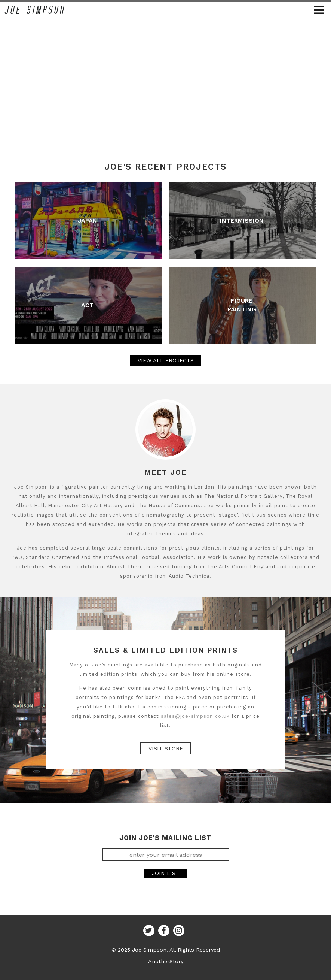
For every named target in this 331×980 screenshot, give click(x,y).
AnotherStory (166, 961)
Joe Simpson (35, 10)
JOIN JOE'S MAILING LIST (165, 838)
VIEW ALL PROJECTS (166, 360)
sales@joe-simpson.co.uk (195, 716)
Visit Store (166, 748)
